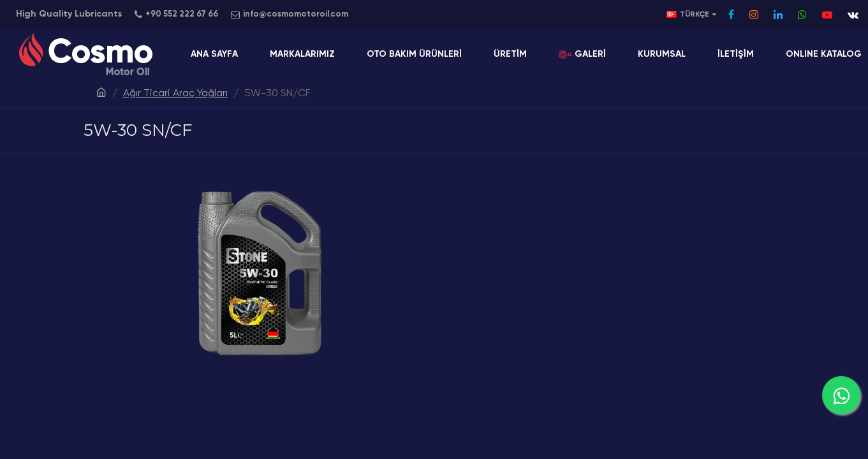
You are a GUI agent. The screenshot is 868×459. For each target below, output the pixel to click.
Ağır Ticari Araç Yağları (175, 94)
